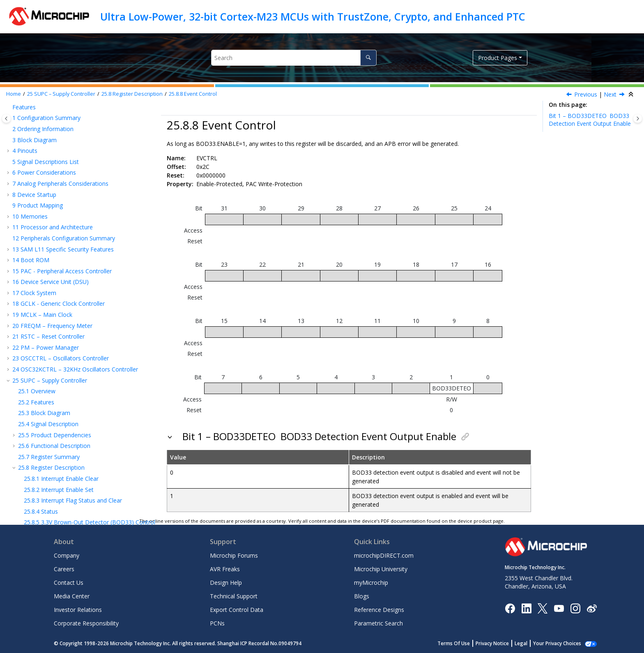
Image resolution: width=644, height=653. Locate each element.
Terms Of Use (463, 643)
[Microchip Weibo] (592, 608)
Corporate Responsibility (86, 623)
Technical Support (234, 596)
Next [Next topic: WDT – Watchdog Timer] (610, 94)
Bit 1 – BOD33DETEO (590, 120)
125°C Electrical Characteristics (57, 445)
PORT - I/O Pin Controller (50, 273)
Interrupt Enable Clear (61, 120)
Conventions (33, 507)
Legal (530, 643)
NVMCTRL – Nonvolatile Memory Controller (75, 251)
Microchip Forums (234, 555)
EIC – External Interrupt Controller (61, 240)
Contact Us (69, 583)
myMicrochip (371, 583)
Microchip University (381, 569)
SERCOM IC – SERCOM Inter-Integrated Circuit (79, 336)
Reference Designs (379, 610)
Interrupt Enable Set (59, 131)
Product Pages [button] (498, 58)
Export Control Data (237, 610)
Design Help (226, 583)
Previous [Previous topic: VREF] (586, 94)
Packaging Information (47, 486)
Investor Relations (78, 610)
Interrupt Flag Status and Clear (73, 142)
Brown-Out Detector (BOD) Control (90, 163)
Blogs (362, 596)
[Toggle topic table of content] (638, 119)
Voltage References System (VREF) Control (89, 186)
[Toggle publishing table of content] (6, 119)
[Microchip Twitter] (543, 608)
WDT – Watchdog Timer (49, 207)
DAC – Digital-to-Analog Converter (62, 401)
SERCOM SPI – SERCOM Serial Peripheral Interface (84, 324)
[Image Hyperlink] (559, 608)
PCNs (217, 623)
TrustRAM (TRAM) (41, 262)
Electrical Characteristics (48, 434)
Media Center (72, 596)
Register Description (132, 94)
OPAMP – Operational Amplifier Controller (72, 412)
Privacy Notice (501, 643)
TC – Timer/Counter (43, 346)
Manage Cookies (562, 643)
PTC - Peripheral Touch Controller (61, 423)
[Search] (368, 58)
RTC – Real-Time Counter (50, 218)
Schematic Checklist (43, 497)
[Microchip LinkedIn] (526, 608)
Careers (64, 569)
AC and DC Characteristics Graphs (61, 475)
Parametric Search (378, 623)
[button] (15, 109)
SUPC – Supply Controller (61, 94)
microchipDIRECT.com (384, 555)
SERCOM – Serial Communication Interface (74, 294)
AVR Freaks (225, 569)
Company (67, 555)
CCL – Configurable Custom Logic (61, 368)
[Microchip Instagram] (575, 608)
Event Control (193, 94)
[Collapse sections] (632, 95)
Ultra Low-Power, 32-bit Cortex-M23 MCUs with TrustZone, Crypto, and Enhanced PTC (313, 16)
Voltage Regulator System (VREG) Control (87, 174)
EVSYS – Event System (46, 284)
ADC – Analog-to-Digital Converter (62, 379)
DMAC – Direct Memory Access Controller (72, 229)
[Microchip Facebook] (510, 608)
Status (41, 153)
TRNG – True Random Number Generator (72, 357)
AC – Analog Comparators (51, 390)
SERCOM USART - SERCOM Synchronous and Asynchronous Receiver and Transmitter (77, 310)
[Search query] (294, 58)
